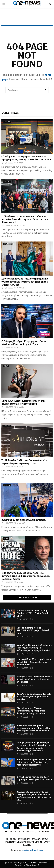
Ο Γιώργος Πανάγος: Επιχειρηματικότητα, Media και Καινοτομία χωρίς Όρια (24, 343)
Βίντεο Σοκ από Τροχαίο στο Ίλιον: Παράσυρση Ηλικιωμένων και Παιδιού (34, 778)
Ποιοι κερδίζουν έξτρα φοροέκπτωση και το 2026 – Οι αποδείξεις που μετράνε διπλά (34, 662)
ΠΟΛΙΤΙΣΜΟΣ (8, 244)
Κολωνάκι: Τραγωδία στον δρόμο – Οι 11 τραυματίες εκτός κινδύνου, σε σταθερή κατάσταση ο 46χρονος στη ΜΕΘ (34, 796)
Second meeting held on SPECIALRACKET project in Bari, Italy (33, 630)
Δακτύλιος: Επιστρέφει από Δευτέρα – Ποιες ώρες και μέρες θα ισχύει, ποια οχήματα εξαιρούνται (34, 762)
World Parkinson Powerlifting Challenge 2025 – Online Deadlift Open (33, 613)
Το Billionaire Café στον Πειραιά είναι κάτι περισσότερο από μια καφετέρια (24, 462)
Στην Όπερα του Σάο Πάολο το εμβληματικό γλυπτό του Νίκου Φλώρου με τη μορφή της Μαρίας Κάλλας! (25, 282)
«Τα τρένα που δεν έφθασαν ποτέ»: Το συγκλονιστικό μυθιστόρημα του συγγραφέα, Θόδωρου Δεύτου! (26, 576)
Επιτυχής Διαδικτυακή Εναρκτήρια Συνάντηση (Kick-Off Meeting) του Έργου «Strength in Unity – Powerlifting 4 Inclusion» (34, 747)
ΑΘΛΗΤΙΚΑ (7, 122)
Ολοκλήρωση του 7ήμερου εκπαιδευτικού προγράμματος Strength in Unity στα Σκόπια (26, 158)
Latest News (10, 113)
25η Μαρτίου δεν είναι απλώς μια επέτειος (24, 520)
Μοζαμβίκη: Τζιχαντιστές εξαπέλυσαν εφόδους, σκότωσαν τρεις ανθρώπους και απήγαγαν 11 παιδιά (34, 648)
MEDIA (6, 307)
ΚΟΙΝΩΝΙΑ (7, 426)
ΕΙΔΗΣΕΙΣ (7, 485)
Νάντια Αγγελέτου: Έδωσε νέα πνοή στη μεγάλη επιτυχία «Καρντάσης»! (23, 402)
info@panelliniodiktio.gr (32, 850)
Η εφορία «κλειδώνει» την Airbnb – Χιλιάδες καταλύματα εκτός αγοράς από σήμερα (34, 679)
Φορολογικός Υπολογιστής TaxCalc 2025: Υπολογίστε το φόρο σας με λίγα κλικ (34, 697)
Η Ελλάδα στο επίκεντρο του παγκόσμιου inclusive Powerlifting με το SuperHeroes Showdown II (25, 219)
